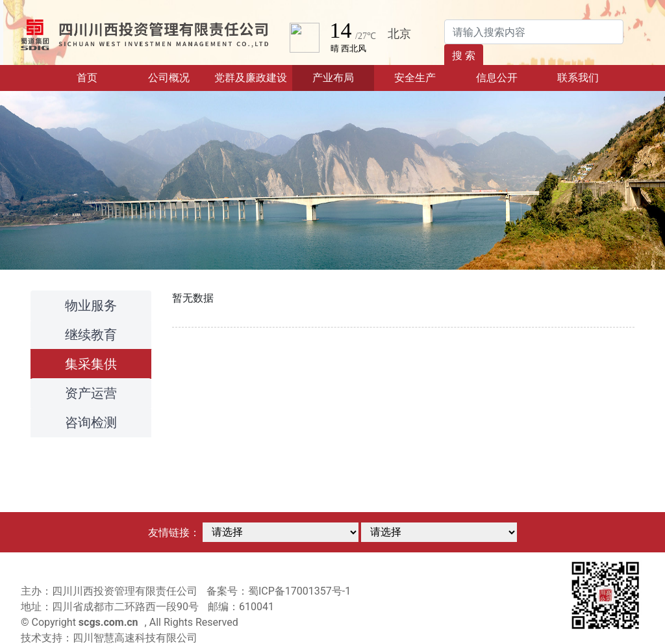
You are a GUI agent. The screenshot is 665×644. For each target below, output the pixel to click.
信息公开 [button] (497, 78)
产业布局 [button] (333, 78)
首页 (102, 77)
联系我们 (578, 78)
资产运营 (91, 393)
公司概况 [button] (169, 78)
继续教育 (91, 335)
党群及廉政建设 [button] (251, 78)
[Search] (534, 32)
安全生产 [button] (415, 78)
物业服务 (91, 305)
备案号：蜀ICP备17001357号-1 (279, 591)
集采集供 (91, 364)
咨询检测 (91, 422)
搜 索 (464, 56)
